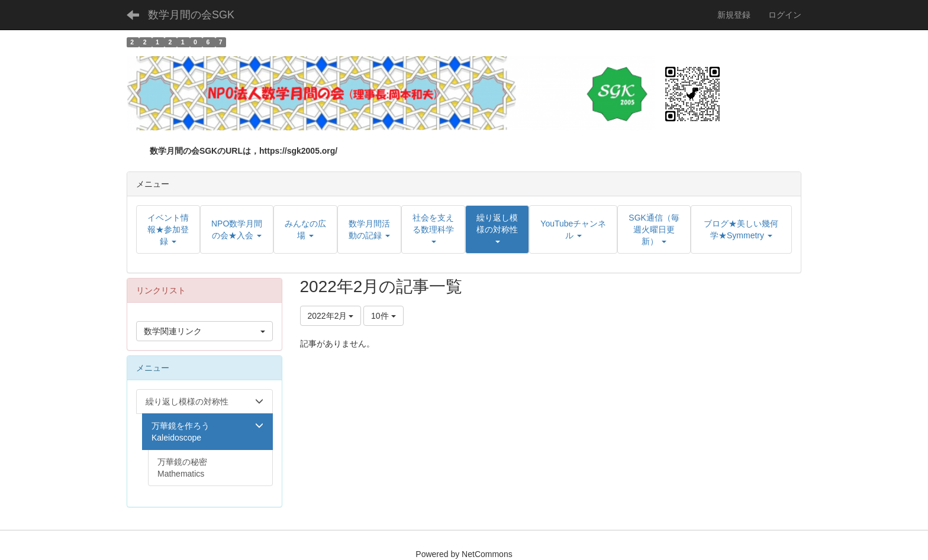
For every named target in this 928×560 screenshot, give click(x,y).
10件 (383, 316)
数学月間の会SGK (191, 15)
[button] (497, 229)
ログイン (785, 15)
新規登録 (734, 15)
